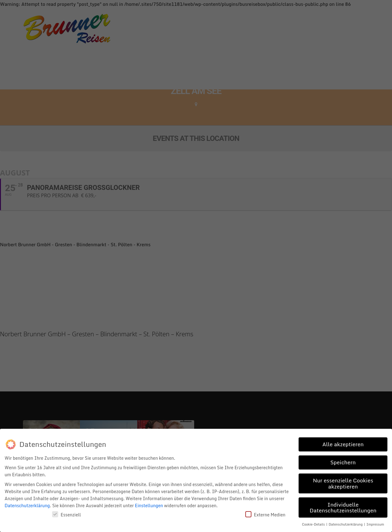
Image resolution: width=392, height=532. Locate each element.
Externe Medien (265, 515)
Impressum (375, 524)
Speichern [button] (343, 462)
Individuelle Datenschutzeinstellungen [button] (343, 507)
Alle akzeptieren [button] (343, 444)
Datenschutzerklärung (27, 506)
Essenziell (66, 515)
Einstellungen (149, 506)
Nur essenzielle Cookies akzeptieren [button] (343, 483)
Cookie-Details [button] (314, 524)
